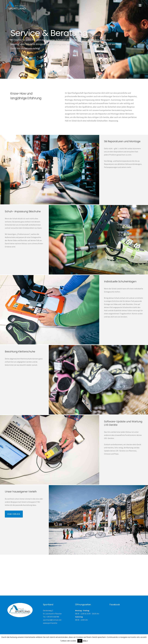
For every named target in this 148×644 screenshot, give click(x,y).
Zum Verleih (14, 514)
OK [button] (80, 641)
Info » (85, 641)
